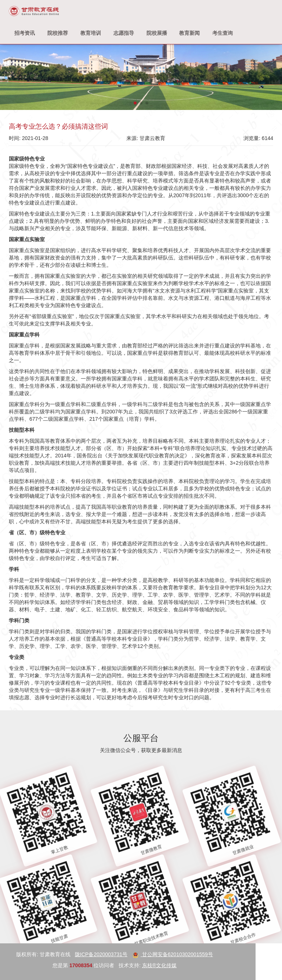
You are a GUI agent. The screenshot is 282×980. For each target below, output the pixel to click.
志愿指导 (124, 33)
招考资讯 (25, 33)
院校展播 (157, 33)
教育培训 (91, 33)
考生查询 (223, 33)
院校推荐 (58, 33)
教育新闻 (189, 33)
